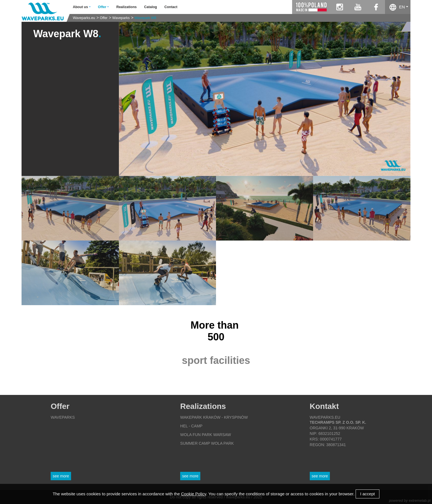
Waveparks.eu (84, 18)
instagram (340, 7)
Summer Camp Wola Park (207, 443)
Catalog (151, 7)
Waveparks (121, 18)
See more (61, 476)
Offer (104, 18)
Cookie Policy (194, 494)
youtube (358, 7)
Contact (171, 7)
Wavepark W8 (145, 18)
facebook (376, 7)
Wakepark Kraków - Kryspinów (214, 417)
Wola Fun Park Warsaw (206, 435)
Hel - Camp (191, 426)
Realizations (127, 7)
